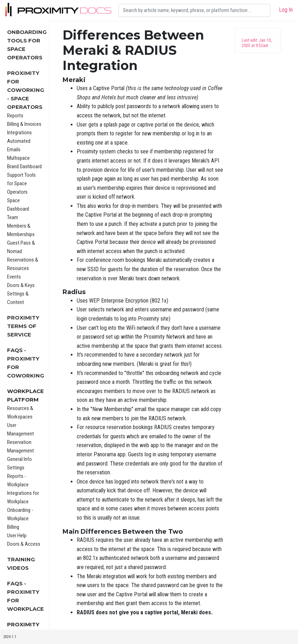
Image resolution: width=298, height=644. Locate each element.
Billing (13, 527)
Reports (15, 116)
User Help (17, 535)
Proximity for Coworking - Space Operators (26, 90)
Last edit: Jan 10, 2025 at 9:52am (257, 43)
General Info (19, 459)
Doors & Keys (21, 285)
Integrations (19, 133)
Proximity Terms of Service (23, 326)
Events (14, 277)
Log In (286, 10)
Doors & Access (24, 544)
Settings (16, 468)
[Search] (194, 10)
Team (13, 217)
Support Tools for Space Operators (21, 183)
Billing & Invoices (24, 124)
